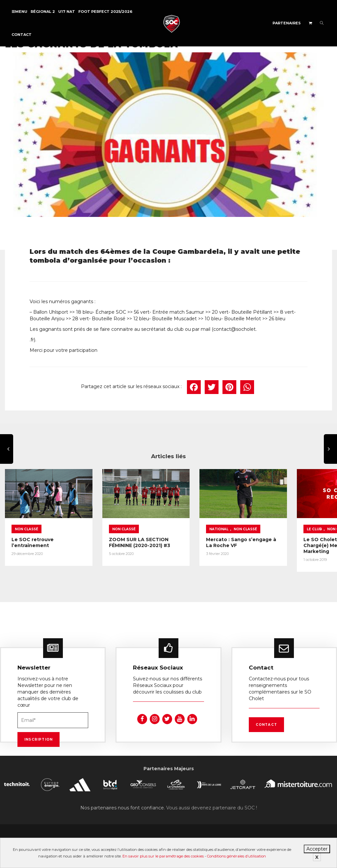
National (193, 522)
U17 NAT (67, 12)
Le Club (275, 522)
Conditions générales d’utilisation (236, 856)
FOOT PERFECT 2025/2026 (105, 12)
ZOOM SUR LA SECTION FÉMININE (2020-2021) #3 (126, 535)
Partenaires (287, 23)
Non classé (26, 522)
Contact (22, 35)
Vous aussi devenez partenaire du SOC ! (212, 805)
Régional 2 (43, 12)
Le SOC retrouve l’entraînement (33, 535)
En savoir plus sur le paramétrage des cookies (163, 856)
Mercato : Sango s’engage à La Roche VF (210, 535)
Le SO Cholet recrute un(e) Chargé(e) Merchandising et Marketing (291, 541)
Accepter (317, 849)
